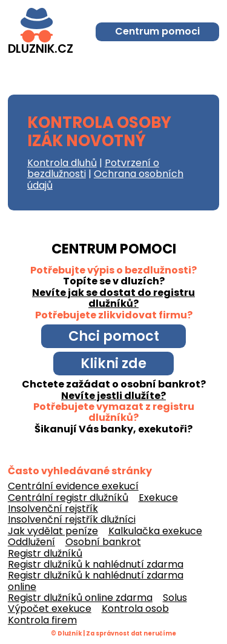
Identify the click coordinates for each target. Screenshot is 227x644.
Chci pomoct (114, 336)
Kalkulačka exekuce (155, 531)
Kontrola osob (135, 609)
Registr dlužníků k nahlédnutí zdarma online (96, 581)
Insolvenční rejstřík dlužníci (72, 519)
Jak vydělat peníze (53, 531)
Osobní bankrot (103, 542)
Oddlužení (31, 542)
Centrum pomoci (157, 31)
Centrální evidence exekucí (73, 486)
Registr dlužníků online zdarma (80, 598)
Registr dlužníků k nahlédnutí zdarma (96, 564)
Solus (175, 598)
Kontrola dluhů (62, 163)
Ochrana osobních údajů (105, 179)
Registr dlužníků (45, 553)
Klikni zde (113, 363)
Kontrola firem (42, 620)
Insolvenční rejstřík (53, 508)
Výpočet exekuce (50, 609)
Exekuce (158, 498)
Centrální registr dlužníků (68, 498)
